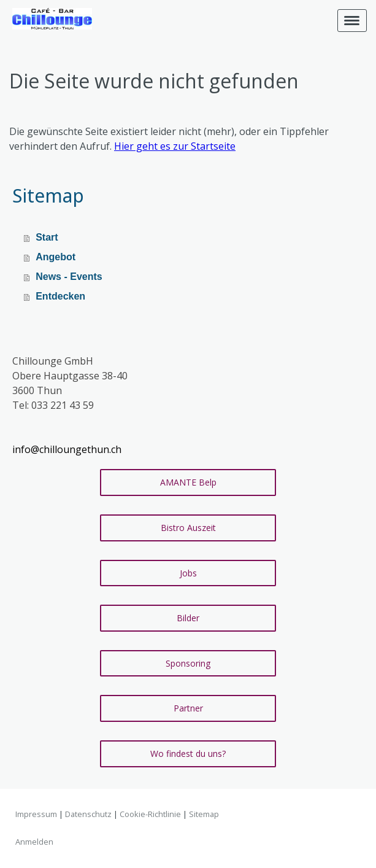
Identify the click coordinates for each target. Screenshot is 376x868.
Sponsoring (188, 663)
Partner (188, 708)
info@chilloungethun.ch (67, 449)
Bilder (188, 618)
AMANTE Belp (188, 482)
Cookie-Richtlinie (150, 814)
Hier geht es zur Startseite (175, 146)
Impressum (36, 814)
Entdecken (60, 296)
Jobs (188, 573)
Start (47, 237)
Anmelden (34, 842)
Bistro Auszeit (188, 528)
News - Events (69, 277)
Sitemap (204, 814)
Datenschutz (88, 814)
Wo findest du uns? (188, 754)
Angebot (56, 257)
